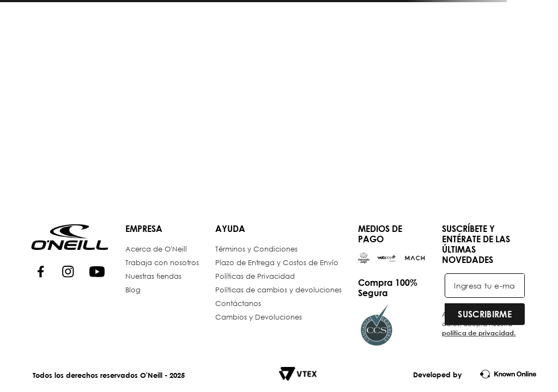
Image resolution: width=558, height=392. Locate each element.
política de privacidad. (479, 333)
